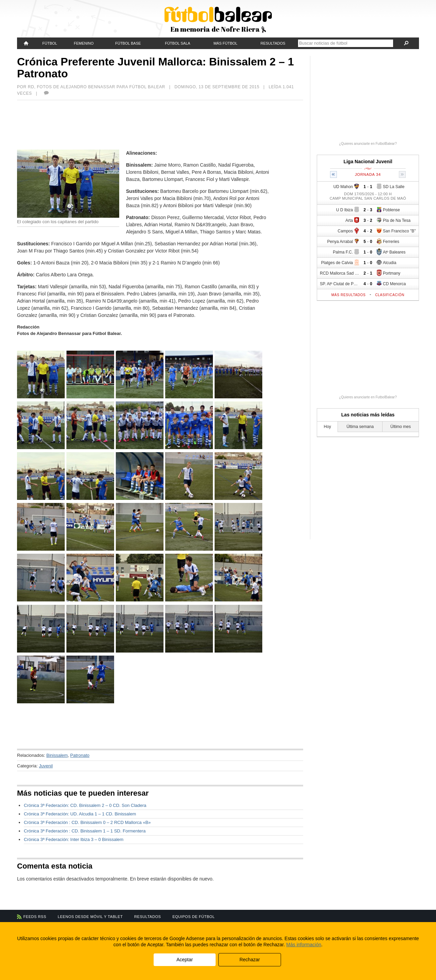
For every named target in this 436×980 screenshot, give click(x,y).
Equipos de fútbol (193, 917)
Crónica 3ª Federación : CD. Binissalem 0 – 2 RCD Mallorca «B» (87, 822)
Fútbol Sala (177, 43)
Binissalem (57, 755)
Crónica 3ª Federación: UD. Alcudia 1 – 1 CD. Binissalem (80, 814)
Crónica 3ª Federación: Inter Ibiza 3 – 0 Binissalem (74, 839)
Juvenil (46, 766)
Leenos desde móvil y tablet (90, 917)
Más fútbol (225, 43)
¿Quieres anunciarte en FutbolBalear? (368, 144)
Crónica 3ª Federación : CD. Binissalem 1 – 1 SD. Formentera (85, 831)
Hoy (328, 427)
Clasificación (390, 295)
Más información (304, 945)
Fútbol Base (128, 43)
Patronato (80, 755)
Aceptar (185, 960)
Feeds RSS (35, 917)
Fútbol (50, 43)
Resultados (273, 43)
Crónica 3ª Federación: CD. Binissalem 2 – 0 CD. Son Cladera (85, 805)
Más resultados (349, 295)
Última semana (360, 427)
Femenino (84, 43)
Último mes (401, 427)
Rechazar (250, 960)
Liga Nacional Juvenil (368, 162)
